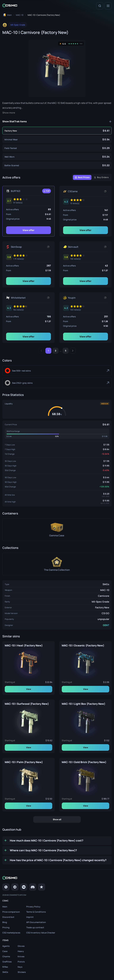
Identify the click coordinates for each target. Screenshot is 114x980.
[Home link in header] (10, 6)
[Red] (57, 371)
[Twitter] (6, 887)
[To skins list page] (20, 15)
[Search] (100, 6)
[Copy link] (105, 191)
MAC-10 (105, 590)
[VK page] (24, 887)
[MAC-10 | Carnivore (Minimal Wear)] (57, 139)
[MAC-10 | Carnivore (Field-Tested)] (57, 148)
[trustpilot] (42, 887)
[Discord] (33, 887)
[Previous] (41, 351)
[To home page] (7, 15)
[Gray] (57, 383)
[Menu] (108, 6)
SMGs (106, 584)
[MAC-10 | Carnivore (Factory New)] (57, 131)
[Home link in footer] (57, 878)
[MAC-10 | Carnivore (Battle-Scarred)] (57, 165)
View (29, 689)
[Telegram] (15, 887)
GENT (106, 625)
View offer (28, 230)
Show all (57, 819)
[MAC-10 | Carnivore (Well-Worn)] (57, 157)
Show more (9, 113)
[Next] (73, 351)
